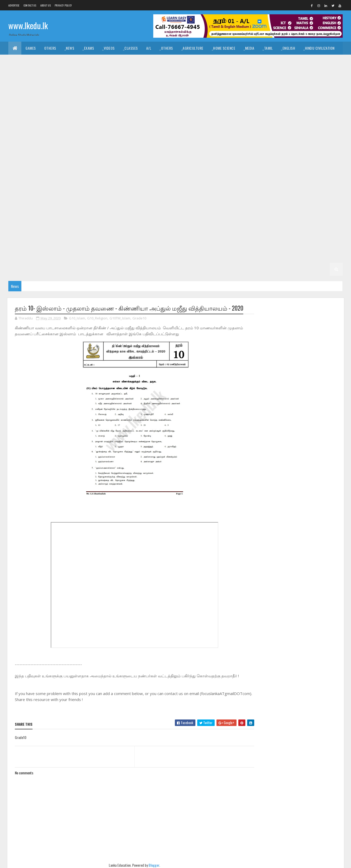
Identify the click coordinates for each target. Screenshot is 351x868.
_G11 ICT (308, 100)
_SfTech (195, 74)
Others (50, 48)
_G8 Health (273, 178)
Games (31, 48)
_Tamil (268, 48)
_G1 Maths (240, 269)
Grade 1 (119, 269)
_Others (166, 48)
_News (69, 48)
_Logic (234, 61)
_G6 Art (114, 217)
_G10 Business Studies (31, 126)
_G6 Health (273, 217)
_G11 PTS (71, 113)
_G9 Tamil (48, 178)
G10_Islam (77, 318)
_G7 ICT (159, 204)
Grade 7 (223, 191)
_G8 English (213, 178)
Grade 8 (70, 178)
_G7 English (48, 204)
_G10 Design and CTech (129, 126)
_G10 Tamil (159, 152)
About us (46, 5)
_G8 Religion (120, 191)
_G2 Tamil (322, 256)
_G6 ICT (324, 217)
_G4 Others (325, 243)
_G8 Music (46, 191)
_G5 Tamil (313, 230)
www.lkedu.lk (28, 25)
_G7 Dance (314, 191)
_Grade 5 (245, 230)
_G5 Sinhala (288, 230)
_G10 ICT (256, 139)
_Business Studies (145, 74)
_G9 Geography (78, 165)
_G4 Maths (279, 243)
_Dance (174, 61)
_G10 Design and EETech (175, 126)
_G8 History (300, 178)
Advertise (14, 5)
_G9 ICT (159, 165)
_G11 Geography (186, 100)
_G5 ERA (71, 243)
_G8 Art (114, 178)
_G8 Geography (243, 178)
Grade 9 (226, 152)
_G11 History (245, 100)
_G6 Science (148, 230)
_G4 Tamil (227, 243)
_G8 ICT (324, 178)
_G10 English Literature (32, 139)
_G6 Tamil (201, 230)
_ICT (62, 74)
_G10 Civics (67, 126)
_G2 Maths (49, 269)
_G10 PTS (48, 152)
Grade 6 (70, 217)
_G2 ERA (71, 269)
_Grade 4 (177, 243)
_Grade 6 (92, 217)
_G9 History (135, 165)
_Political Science (263, 61)
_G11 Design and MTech (313, 87)
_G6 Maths (21, 230)
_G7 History (135, 204)
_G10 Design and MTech (221, 126)
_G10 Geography (133, 139)
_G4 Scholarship (26, 256)
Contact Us (30, 5)
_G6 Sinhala (175, 230)
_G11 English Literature (87, 100)
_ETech (216, 74)
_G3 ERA (202, 256)
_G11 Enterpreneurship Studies (140, 100)
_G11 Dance (187, 87)
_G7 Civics (289, 191)
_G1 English (214, 269)
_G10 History (193, 139)
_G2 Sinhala (297, 256)
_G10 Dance (93, 126)
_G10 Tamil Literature (193, 152)
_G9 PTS (256, 165)
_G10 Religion (74, 152)
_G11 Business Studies (126, 87)
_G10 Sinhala (132, 152)
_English (288, 48)
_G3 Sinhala (102, 256)
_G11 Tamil (180, 113)
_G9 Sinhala (22, 178)
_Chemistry (262, 74)
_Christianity (90, 61)
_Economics (83, 74)
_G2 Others (95, 269)
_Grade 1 (140, 269)
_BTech (174, 74)
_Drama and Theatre (204, 61)
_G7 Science (308, 204)
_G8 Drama (187, 178)
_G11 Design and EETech (268, 87)
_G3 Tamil (128, 256)
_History (117, 61)
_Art (136, 61)
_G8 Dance (161, 178)
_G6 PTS (95, 230)
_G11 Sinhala (153, 113)
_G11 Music (47, 113)
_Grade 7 (245, 191)
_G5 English (22, 243)
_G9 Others (232, 165)
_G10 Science (103, 152)
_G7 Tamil (48, 217)
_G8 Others (71, 191)
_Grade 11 (34, 87)
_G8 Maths (21, 191)
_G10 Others (23, 152)
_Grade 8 (92, 178)
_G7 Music (206, 204)
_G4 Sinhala (202, 243)
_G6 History (300, 217)
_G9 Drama (21, 165)
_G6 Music (46, 230)
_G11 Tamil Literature (214, 113)
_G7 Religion (280, 204)
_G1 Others (286, 269)
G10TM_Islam (120, 318)
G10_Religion (97, 318)
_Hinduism (63, 61)
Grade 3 (55, 256)
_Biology (237, 74)
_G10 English (285, 126)
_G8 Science (148, 191)
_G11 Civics (161, 87)
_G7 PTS (256, 204)
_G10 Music (307, 139)
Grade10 (139, 318)
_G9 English (48, 165)
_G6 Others (71, 230)
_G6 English (213, 217)
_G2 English (22, 269)
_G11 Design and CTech (222, 87)
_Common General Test (31, 74)
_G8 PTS (95, 191)
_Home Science (224, 48)
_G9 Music (206, 165)
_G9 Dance (317, 152)
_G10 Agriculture (300, 113)
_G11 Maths (21, 113)
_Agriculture (192, 48)
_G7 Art (267, 191)
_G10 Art (330, 113)
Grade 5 (223, 230)
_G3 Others (226, 256)
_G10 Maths (280, 139)
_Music (154, 61)
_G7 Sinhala (22, 217)
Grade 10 (246, 113)
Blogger (152, 865)
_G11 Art (93, 87)
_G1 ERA (262, 269)
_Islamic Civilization (29, 61)
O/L (15, 87)
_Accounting (111, 74)
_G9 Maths (181, 165)
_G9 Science (308, 165)
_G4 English (253, 243)
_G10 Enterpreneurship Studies (86, 139)
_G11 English (49, 100)
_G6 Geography (243, 217)
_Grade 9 (247, 152)
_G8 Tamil (201, 191)
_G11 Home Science (278, 100)
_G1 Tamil (190, 269)
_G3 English (153, 256)
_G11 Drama (21, 100)
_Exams (88, 48)
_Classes (130, 48)
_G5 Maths (49, 243)
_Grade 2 (272, 256)
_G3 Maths (179, 256)
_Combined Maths (317, 74)
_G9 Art (269, 152)
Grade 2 (250, 256)
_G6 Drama (187, 217)
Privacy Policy (63, 5)
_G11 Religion (96, 113)
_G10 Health (164, 139)
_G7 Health (108, 204)
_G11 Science (125, 113)
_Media (249, 48)
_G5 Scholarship (126, 243)
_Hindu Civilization (319, 48)
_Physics (287, 74)
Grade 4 (155, 243)
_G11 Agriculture (64, 87)
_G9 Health (108, 165)
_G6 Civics (136, 217)
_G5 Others (95, 243)
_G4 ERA (302, 243)
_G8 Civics (136, 178)
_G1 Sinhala (164, 269)
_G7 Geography (78, 204)
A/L (149, 48)
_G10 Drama (257, 126)
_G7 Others (232, 204)
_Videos (109, 48)
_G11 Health (217, 100)
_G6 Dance (161, 217)
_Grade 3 (77, 256)
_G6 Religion (120, 230)
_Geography (297, 61)
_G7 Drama (21, 204)
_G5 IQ (265, 230)
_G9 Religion (280, 165)
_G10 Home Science (227, 139)
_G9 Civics (292, 152)
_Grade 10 (270, 113)
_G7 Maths (181, 204)
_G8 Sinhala (175, 191)
